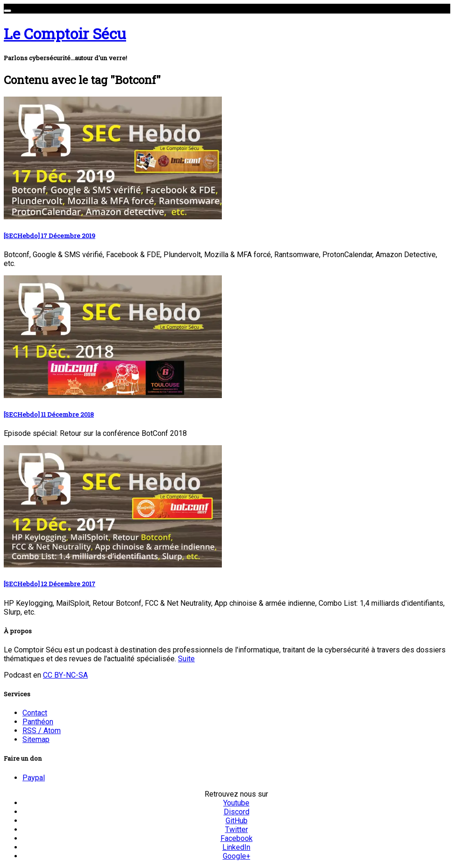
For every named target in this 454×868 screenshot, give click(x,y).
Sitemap (36, 739)
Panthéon (38, 722)
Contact (35, 713)
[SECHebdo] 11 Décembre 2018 (49, 414)
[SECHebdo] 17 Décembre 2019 (50, 236)
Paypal (34, 778)
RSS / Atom (42, 731)
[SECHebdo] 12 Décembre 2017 (50, 584)
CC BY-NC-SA (65, 675)
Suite (186, 659)
